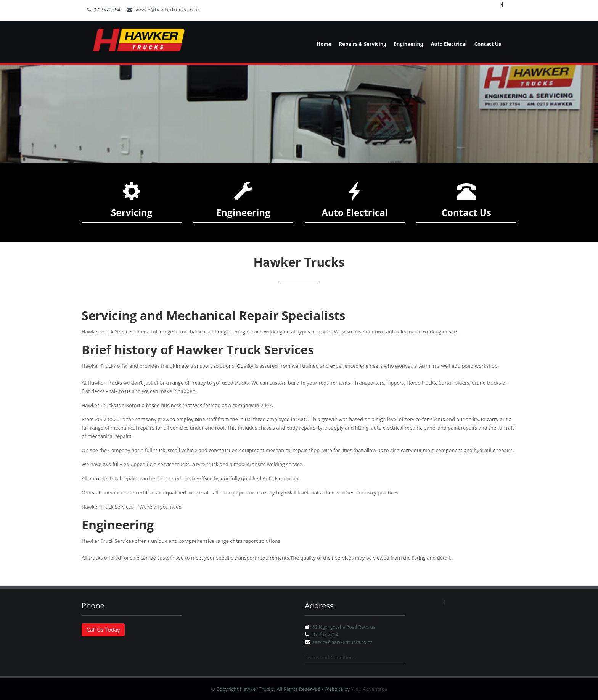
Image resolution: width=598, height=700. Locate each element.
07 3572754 (104, 10)
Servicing (132, 212)
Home (324, 44)
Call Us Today (103, 630)
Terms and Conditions (330, 657)
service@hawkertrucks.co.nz (163, 10)
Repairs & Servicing (363, 44)
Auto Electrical (448, 44)
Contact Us (488, 44)
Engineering (409, 44)
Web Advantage (369, 689)
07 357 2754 (325, 635)
